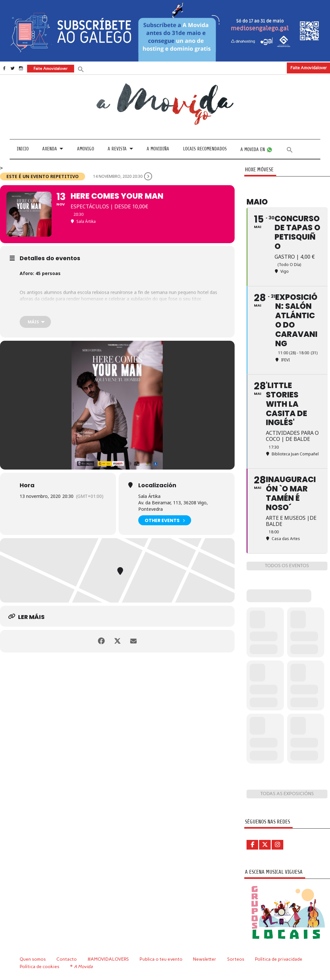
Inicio (23, 149)
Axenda (50, 149)
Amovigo (86, 149)
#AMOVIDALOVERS (108, 959)
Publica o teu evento (161, 959)
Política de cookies (39, 966)
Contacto (67, 959)
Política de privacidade (279, 959)
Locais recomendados (205, 149)
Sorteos (236, 959)
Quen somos (33, 959)
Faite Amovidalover (309, 68)
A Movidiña (158, 149)
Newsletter (205, 959)
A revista (117, 149)
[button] (81, 69)
